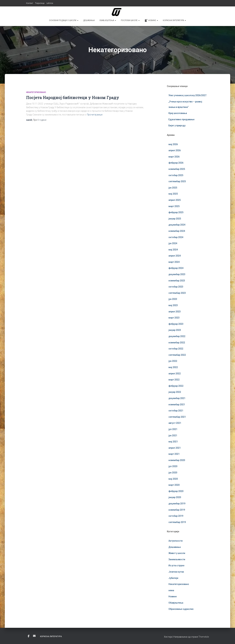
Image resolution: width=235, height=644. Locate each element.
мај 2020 (173, 479)
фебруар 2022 (176, 386)
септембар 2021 (177, 417)
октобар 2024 (176, 237)
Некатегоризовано (36, 92)
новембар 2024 (177, 231)
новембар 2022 (177, 343)
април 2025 (175, 200)
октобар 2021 (176, 411)
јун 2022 (173, 361)
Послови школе (130, 20)
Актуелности (176, 541)
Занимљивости (177, 559)
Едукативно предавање (181, 119)
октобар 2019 (176, 516)
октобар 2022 (176, 349)
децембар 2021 (177, 398)
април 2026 (175, 150)
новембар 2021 (177, 405)
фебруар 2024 (176, 268)
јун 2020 (173, 473)
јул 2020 (173, 466)
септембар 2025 (177, 181)
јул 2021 (173, 429)
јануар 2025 (175, 219)
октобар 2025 (176, 175)
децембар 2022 (177, 336)
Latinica (50, 3)
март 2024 (174, 262)
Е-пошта (34, 636)
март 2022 (174, 380)
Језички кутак (176, 572)
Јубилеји (173, 578)
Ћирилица (40, 3)
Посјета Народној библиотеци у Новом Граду (73, 98)
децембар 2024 (177, 225)
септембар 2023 (177, 293)
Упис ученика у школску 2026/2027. (188, 95)
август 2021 (175, 423)
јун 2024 (173, 243)
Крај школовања (178, 113)
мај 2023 (173, 305)
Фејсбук (29, 636)
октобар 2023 (176, 287)
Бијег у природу (177, 126)
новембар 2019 (177, 510)
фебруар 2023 (176, 324)
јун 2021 (173, 435)
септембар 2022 (177, 355)
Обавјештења (108, 20)
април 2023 (175, 312)
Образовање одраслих (181, 609)
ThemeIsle (204, 637)
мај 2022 (173, 367)
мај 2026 (173, 144)
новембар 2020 (177, 460)
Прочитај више (95, 115)
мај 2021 (173, 442)
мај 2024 (173, 250)
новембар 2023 (177, 281)
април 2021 (175, 448)
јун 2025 (173, 188)
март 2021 (174, 454)
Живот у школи (177, 553)
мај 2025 (173, 194)
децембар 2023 (177, 274)
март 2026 (174, 157)
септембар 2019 (177, 522)
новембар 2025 (177, 169)
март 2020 (174, 485)
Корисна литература (174, 20)
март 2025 (174, 206)
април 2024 (175, 256)
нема (171, 590)
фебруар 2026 (176, 163)
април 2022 (175, 374)
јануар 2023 (175, 330)
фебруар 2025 (176, 212)
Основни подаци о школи (64, 20)
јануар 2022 (175, 392)
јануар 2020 (175, 497)
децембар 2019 (177, 504)
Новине (151, 21)
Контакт (30, 3)
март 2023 (174, 318)
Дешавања (89, 20)
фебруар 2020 (176, 491)
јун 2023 (173, 299)
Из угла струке (176, 566)
